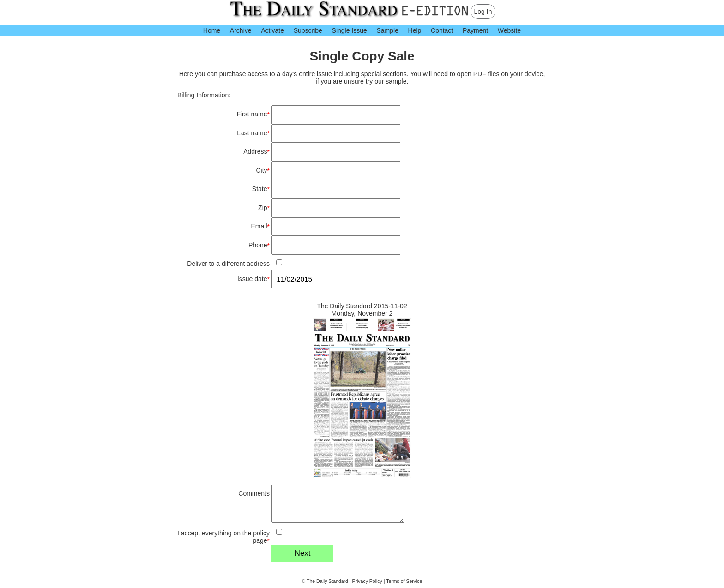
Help (415, 30)
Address (256, 152)
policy (261, 533)
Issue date (253, 279)
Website (509, 30)
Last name (253, 133)
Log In (483, 12)
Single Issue (350, 30)
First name (253, 114)
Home (212, 30)
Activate (272, 30)
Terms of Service (404, 581)
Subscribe (308, 30)
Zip (264, 208)
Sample (387, 30)
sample (396, 81)
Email (260, 226)
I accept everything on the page (223, 537)
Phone (259, 245)
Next (303, 553)
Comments (254, 493)
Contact (442, 30)
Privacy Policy (367, 581)
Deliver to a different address (228, 264)
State (261, 189)
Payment (475, 30)
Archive (241, 30)
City (263, 171)
